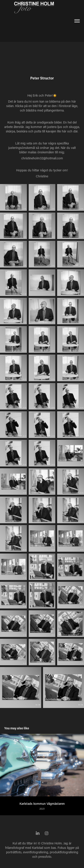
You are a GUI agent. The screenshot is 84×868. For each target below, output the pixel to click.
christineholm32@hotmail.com (42, 158)
